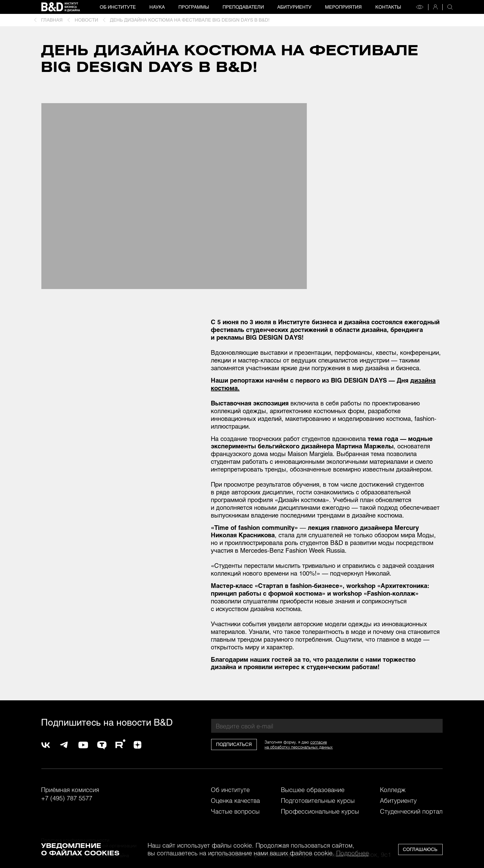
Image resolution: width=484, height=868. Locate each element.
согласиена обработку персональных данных (299, 744)
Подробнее (353, 853)
